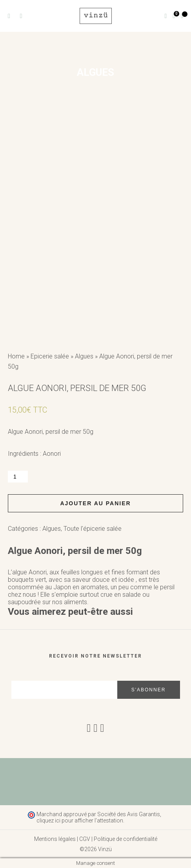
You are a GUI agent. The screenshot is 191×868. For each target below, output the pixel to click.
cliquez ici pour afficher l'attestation (80, 820)
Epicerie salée (50, 356)
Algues (84, 356)
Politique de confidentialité (126, 839)
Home (16, 356)
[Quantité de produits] (18, 477)
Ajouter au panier (95, 503)
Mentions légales (55, 839)
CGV (85, 839)
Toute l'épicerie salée (93, 529)
